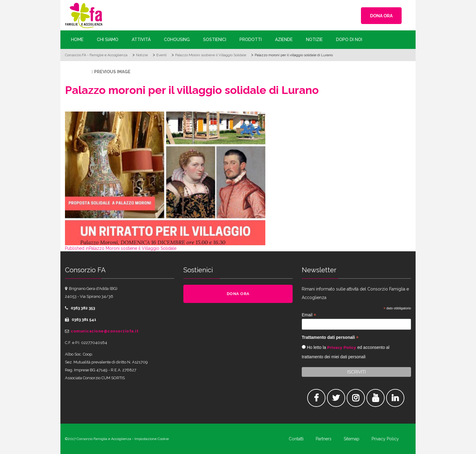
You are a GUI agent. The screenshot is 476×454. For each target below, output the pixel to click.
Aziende (284, 40)
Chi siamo (108, 40)
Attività (141, 40)
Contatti (296, 439)
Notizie (314, 40)
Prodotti (251, 40)
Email (309, 315)
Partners (324, 439)
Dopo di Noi (349, 40)
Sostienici (215, 40)
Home (77, 40)
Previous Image (112, 72)
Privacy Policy (342, 347)
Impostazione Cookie (152, 439)
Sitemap (352, 439)
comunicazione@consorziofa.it (105, 331)
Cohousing (177, 40)
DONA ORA (381, 16)
